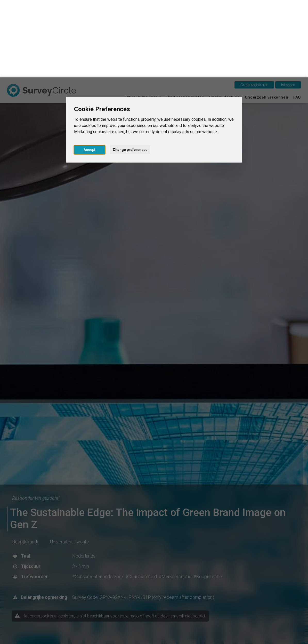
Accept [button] (90, 72)
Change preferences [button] (130, 72)
